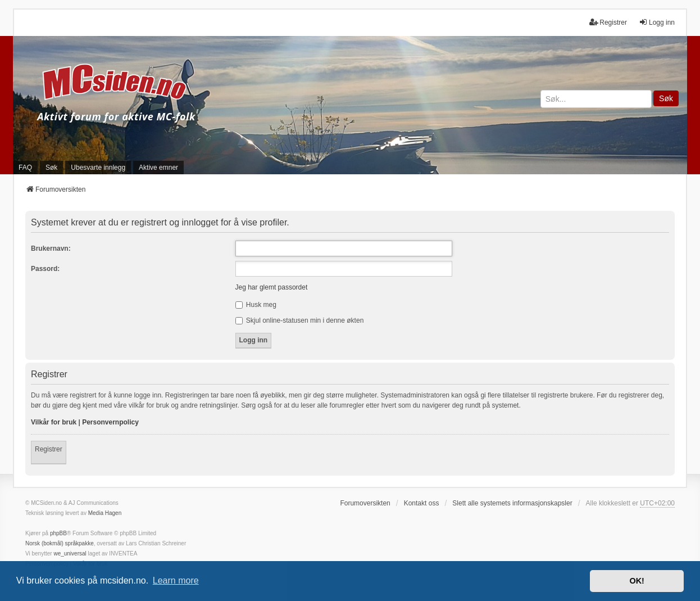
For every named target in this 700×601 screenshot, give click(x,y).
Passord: (45, 269)
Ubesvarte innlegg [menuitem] (98, 168)
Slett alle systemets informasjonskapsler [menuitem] (512, 503)
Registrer (49, 449)
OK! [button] (637, 581)
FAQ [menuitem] (25, 168)
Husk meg (256, 305)
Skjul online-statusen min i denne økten (300, 320)
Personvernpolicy (110, 422)
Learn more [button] (176, 580)
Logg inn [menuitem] (657, 22)
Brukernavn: (51, 248)
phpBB (58, 533)
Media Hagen (105, 513)
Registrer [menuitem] (608, 22)
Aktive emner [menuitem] (158, 168)
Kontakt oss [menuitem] (422, 503)
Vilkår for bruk (54, 422)
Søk (666, 98)
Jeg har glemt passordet (272, 287)
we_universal (70, 553)
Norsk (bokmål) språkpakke (60, 543)
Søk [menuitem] (51, 168)
